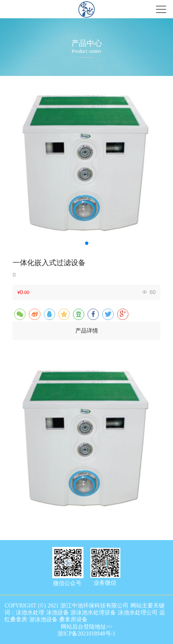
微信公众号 (67, 583)
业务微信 (105, 583)
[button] (87, 243)
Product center (87, 51)
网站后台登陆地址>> (86, 627)
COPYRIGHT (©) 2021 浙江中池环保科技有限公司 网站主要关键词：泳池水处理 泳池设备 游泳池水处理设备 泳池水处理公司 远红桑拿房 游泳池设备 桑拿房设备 (85, 613)
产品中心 (87, 43)
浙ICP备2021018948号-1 (86, 634)
